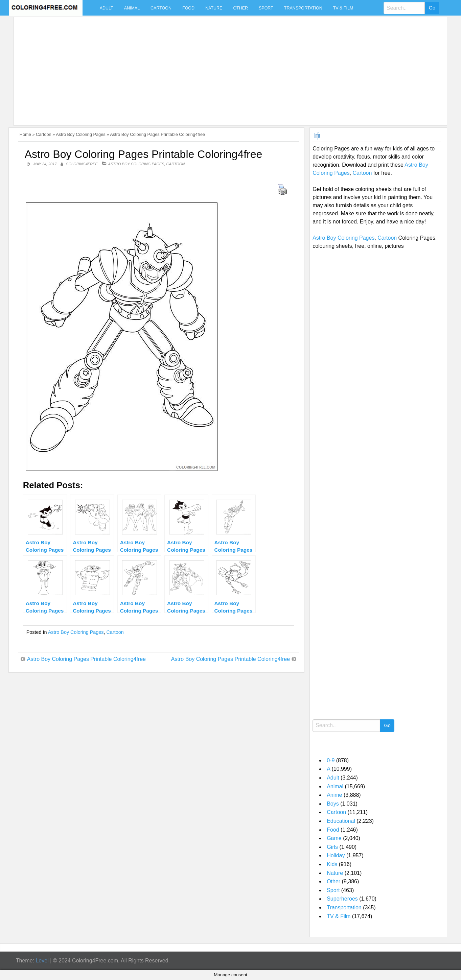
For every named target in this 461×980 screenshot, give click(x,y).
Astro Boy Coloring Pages (81, 134)
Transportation (303, 8)
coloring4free (82, 164)
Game (334, 838)
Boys (333, 804)
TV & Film (343, 8)
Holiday (336, 855)
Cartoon (161, 8)
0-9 (331, 760)
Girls (332, 847)
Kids (332, 864)
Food (188, 8)
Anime (334, 795)
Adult (107, 8)
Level (42, 961)
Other (240, 8)
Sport (266, 8)
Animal (132, 8)
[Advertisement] (220, 67)
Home (25, 134)
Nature (214, 8)
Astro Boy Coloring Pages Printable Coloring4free (86, 659)
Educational (341, 821)
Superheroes (342, 899)
